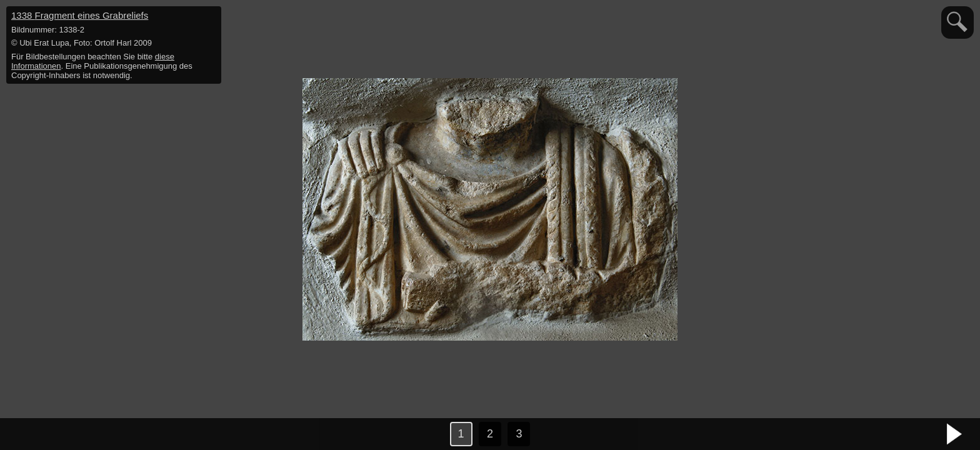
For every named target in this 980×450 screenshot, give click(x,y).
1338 (80, 15)
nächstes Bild (955, 434)
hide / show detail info (210, 17)
